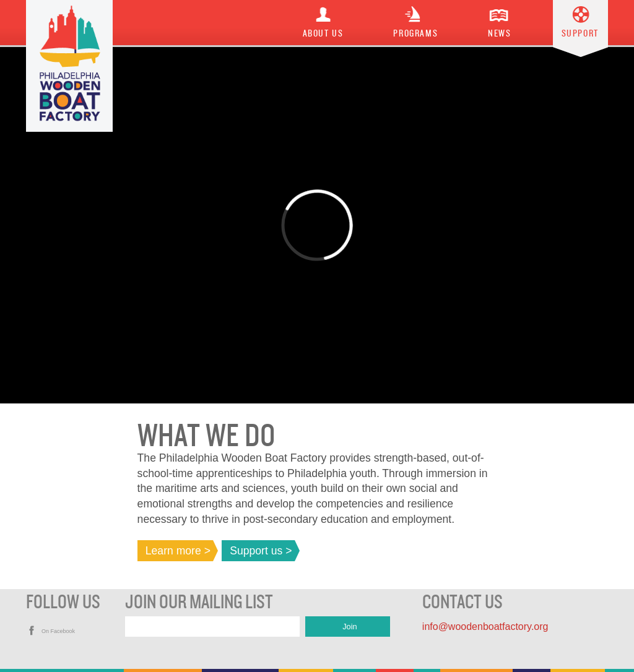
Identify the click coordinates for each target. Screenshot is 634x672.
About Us (323, 34)
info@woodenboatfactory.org (485, 627)
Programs (415, 34)
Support (580, 34)
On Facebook (58, 631)
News (499, 34)
